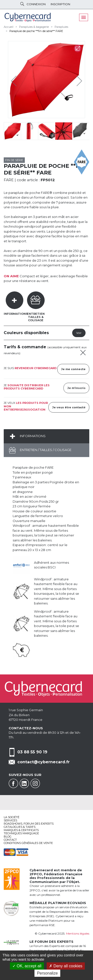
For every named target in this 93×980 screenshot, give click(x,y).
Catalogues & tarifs (20, 827)
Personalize (47, 973)
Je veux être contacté (69, 407)
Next (76, 80)
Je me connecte (73, 369)
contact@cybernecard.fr (44, 762)
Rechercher (22, 4)
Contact (10, 840)
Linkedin (24, 783)
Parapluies (61, 27)
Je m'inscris (77, 388)
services (10, 820)
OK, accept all (27, 966)
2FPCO (36, 874)
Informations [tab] (16, 314)
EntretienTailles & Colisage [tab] (36, 317)
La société (12, 817)
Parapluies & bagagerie (34, 27)
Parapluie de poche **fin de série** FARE (36, 31)
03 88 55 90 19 (32, 752)
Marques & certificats (21, 830)
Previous (15, 80)
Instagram (35, 783)
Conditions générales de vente (28, 843)
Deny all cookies (66, 966)
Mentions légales (78, 933)
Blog (8, 837)
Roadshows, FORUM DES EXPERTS (29, 824)
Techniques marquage (21, 833)
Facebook (13, 783)
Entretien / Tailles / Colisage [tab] (45, 450)
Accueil (9, 27)
